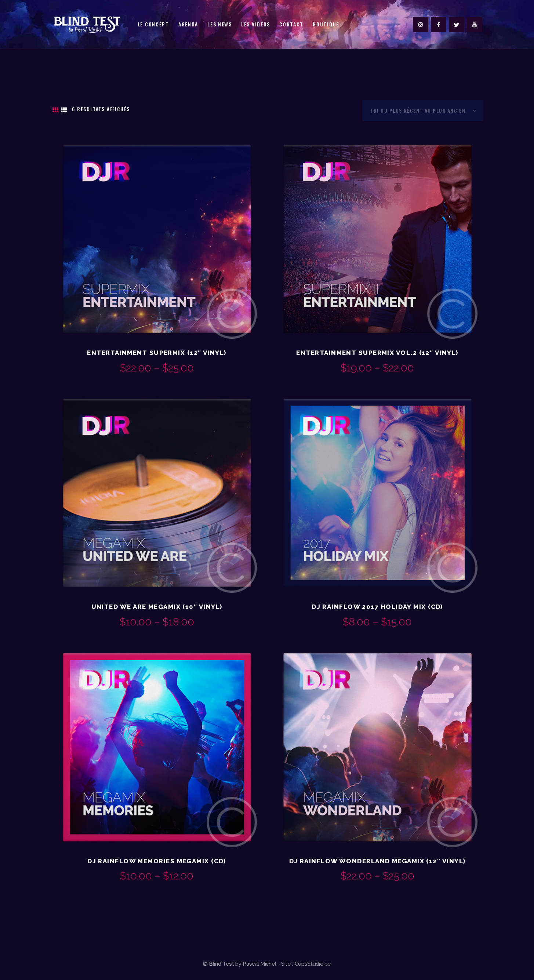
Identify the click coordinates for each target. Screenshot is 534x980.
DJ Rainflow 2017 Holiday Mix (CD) (377, 607)
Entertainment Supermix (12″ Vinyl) (157, 353)
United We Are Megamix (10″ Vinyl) (157, 607)
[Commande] (423, 110)
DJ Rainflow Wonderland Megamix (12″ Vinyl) (377, 861)
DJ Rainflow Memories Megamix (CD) (157, 861)
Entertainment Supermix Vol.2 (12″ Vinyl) (377, 353)
